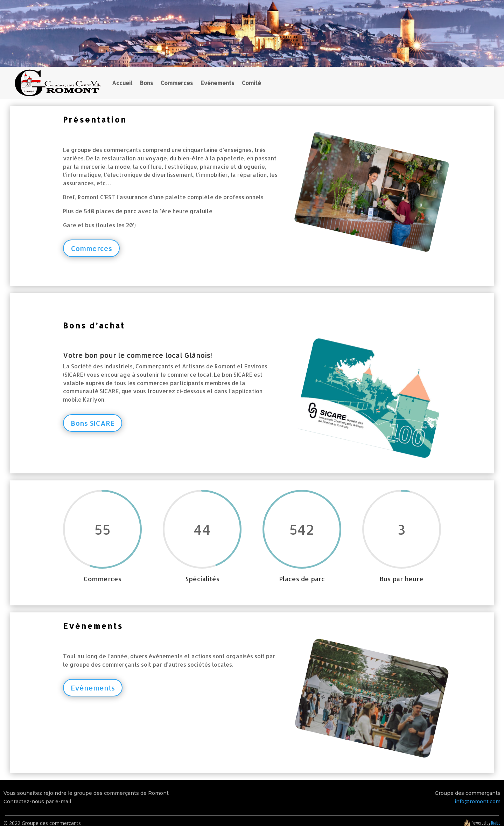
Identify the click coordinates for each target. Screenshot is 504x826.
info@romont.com (478, 801)
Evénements (217, 83)
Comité (251, 83)
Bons (146, 83)
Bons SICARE (93, 423)
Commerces (177, 83)
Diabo (496, 823)
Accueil (122, 83)
